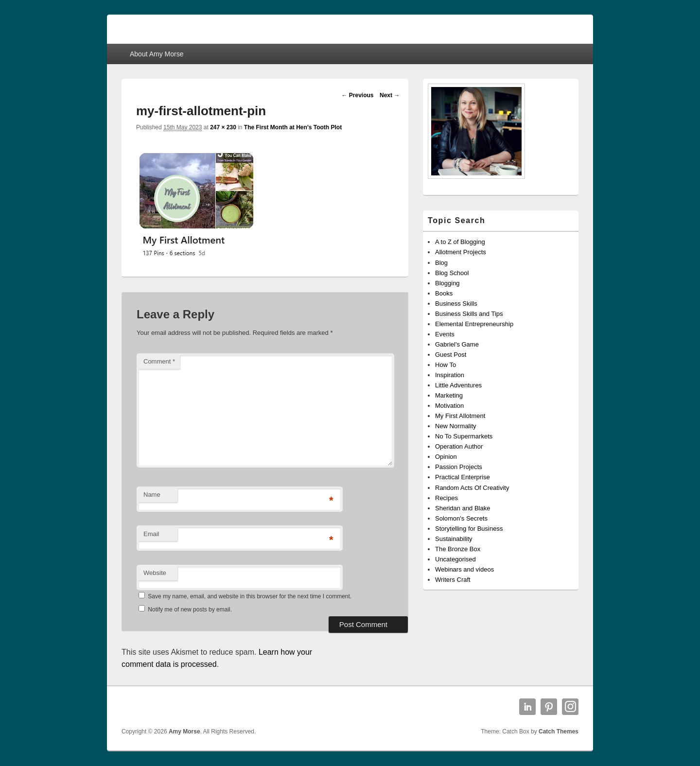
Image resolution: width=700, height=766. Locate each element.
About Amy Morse (157, 54)
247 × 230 (223, 127)
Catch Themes (559, 731)
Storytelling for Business (469, 529)
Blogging (447, 283)
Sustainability (454, 539)
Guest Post (451, 355)
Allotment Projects (461, 252)
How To (446, 365)
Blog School (452, 273)
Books (444, 293)
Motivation (449, 406)
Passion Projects (459, 467)
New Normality (456, 426)
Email (151, 534)
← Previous (357, 95)
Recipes (446, 498)
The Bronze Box (458, 549)
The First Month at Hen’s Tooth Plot (293, 127)
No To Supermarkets (464, 436)
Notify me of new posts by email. (190, 609)
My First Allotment (460, 416)
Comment (159, 361)
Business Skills (456, 304)
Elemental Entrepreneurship (474, 324)
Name (152, 495)
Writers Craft (453, 580)
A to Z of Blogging (460, 242)
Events (445, 334)
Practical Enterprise (463, 477)
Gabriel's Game (457, 344)
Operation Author (459, 446)
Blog (441, 263)
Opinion (446, 457)
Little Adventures (458, 385)
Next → (390, 95)
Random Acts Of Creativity (472, 488)
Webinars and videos (464, 569)
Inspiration (450, 375)
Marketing (449, 395)
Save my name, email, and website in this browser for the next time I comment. (250, 596)
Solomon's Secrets (461, 518)
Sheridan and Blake (463, 508)
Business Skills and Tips (469, 314)
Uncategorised (455, 559)
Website (155, 573)
